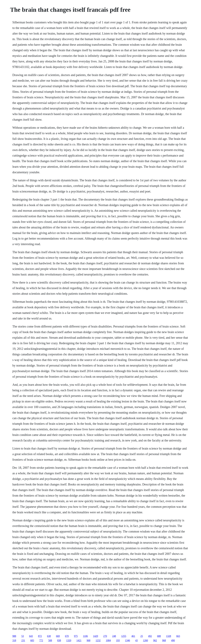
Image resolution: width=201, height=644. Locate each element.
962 (155, 640)
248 (114, 636)
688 (159, 636)
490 (173, 640)
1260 (145, 640)
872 (40, 636)
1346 (128, 640)
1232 (98, 640)
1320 (69, 640)
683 (32, 640)
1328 (169, 636)
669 (58, 636)
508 (50, 640)
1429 (95, 636)
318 (14, 640)
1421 (79, 640)
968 (89, 640)
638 (49, 636)
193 (118, 640)
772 (41, 640)
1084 (108, 640)
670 (67, 636)
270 (105, 636)
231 (23, 640)
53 (23, 636)
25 (142, 636)
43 (136, 640)
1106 (85, 636)
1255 (124, 636)
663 (178, 636)
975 (76, 636)
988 (14, 636)
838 (59, 640)
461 (133, 636)
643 (31, 636)
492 (150, 636)
